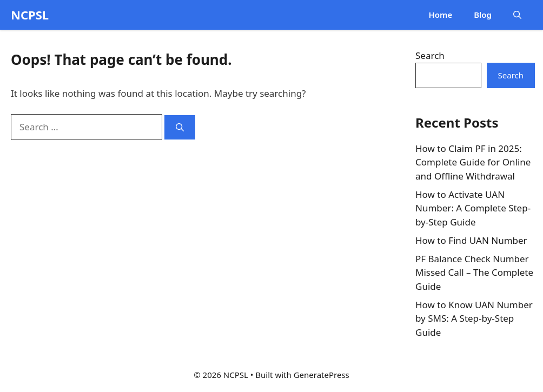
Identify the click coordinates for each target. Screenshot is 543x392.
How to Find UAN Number (471, 240)
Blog (483, 15)
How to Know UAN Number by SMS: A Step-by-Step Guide (474, 318)
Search (430, 55)
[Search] (180, 127)
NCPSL (30, 15)
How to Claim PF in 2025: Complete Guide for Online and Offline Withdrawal (473, 162)
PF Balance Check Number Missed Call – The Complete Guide (474, 273)
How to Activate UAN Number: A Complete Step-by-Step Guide (473, 208)
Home (440, 15)
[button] (517, 15)
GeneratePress (322, 375)
